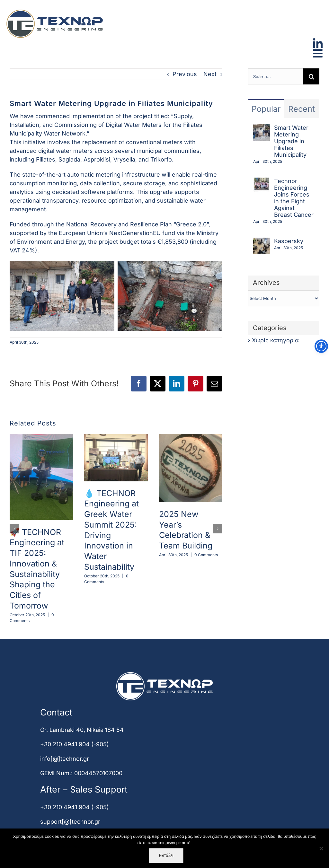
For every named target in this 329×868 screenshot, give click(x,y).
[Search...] (276, 76)
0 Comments (206, 555)
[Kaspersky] (262, 242)
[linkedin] (318, 41)
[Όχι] (321, 848)
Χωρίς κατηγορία (275, 340)
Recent (302, 109)
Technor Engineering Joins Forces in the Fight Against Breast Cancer (294, 198)
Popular (266, 109)
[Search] (311, 76)
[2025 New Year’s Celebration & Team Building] (191, 437)
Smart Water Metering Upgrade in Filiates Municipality (291, 141)
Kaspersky (289, 241)
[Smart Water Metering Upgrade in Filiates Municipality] (262, 129)
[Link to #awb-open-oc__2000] (318, 53)
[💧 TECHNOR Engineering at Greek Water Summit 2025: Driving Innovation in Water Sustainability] (116, 437)
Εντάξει (166, 855)
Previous (185, 74)
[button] (14, 529)
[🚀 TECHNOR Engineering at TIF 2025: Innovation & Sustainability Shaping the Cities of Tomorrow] (41, 437)
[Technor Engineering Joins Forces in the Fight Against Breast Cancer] (262, 182)
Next (210, 74)
